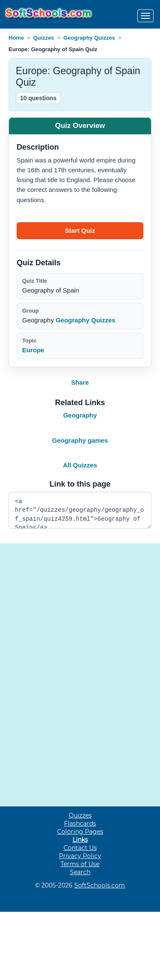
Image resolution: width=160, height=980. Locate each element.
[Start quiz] (80, 231)
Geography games (80, 440)
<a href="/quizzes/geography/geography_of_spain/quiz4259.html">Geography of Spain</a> (80, 510)
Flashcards (80, 823)
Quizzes (44, 38)
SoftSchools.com (100, 885)
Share (80, 382)
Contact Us (80, 848)
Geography (80, 415)
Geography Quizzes (89, 38)
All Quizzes (80, 465)
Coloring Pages (80, 832)
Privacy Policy (80, 856)
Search (80, 872)
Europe (33, 350)
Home (16, 38)
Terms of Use (80, 864)
